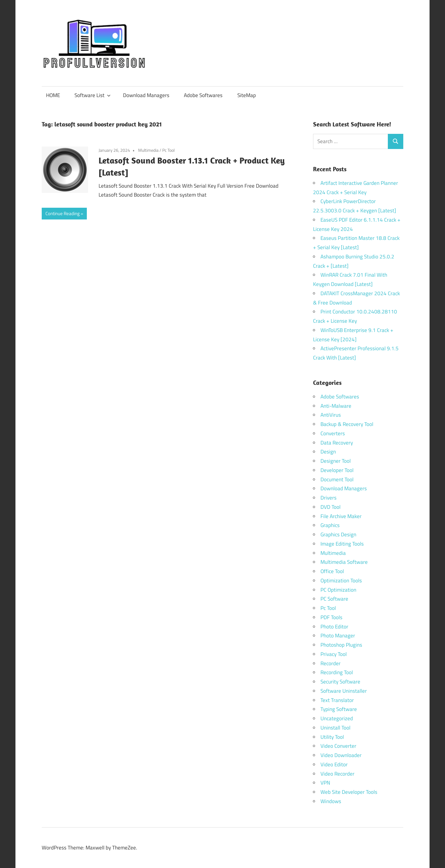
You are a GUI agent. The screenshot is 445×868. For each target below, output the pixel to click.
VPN (325, 783)
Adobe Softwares (203, 95)
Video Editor (334, 764)
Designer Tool (336, 461)
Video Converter (338, 746)
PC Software (334, 599)
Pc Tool (168, 150)
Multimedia (148, 150)
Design (328, 452)
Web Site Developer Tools (349, 792)
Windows (331, 801)
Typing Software (339, 709)
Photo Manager (338, 636)
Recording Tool (337, 672)
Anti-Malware (336, 406)
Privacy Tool (334, 654)
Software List (93, 95)
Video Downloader (341, 755)
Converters (333, 433)
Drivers (328, 498)
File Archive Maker (341, 516)
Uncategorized (337, 718)
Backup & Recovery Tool (347, 424)
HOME (53, 95)
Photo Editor (334, 627)
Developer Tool (337, 470)
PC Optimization (338, 590)
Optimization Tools (341, 581)
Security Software (340, 682)
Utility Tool (332, 737)
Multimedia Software (344, 562)
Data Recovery (337, 443)
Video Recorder (337, 774)
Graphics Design (338, 534)
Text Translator (337, 700)
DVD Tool (331, 507)
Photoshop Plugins (341, 645)
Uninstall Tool (335, 728)
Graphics (330, 525)
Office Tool (332, 571)
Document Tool (337, 479)
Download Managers (146, 95)
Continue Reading (63, 213)
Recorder (331, 663)
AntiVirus (331, 415)
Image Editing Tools (342, 544)
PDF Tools (331, 617)
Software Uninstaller (344, 691)
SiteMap (247, 95)
